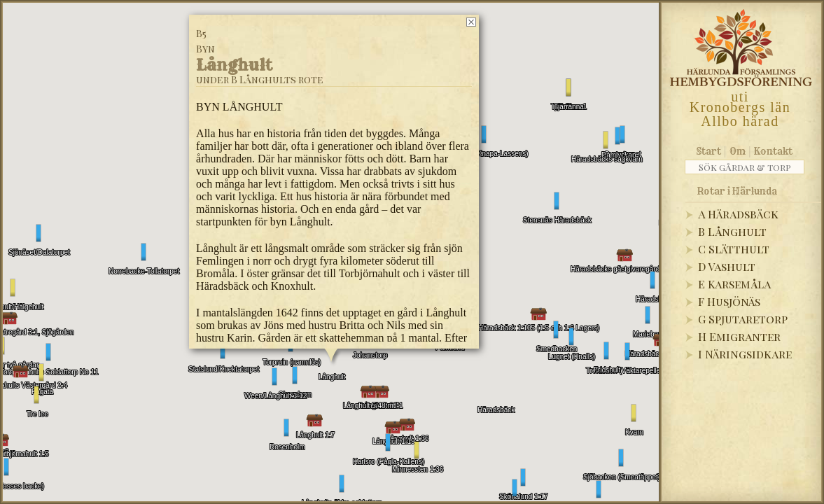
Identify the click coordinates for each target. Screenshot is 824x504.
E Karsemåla (734, 284)
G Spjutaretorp (743, 319)
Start (709, 151)
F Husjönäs (729, 301)
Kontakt (773, 151)
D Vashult (727, 266)
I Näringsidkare (745, 354)
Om (738, 151)
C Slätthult (734, 249)
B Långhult (732, 231)
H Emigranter (739, 336)
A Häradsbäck (738, 214)
